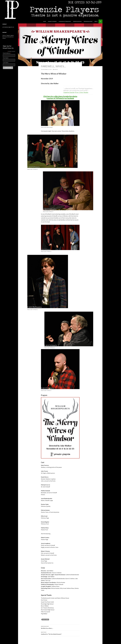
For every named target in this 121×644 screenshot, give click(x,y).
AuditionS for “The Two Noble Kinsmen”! (60, 633)
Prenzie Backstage (88, 21)
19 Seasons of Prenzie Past (65, 21)
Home (45, 21)
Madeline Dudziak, (76, 92)
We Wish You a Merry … (60, 627)
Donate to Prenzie (52, 21)
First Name (6, 58)
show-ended (45, 619)
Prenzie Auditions (77, 21)
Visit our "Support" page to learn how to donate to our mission (8, 37)
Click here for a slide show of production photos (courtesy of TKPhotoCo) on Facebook (60, 97)
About (96, 21)
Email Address (7, 53)
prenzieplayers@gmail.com (8, 27)
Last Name (6, 63)
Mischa (56, 69)
